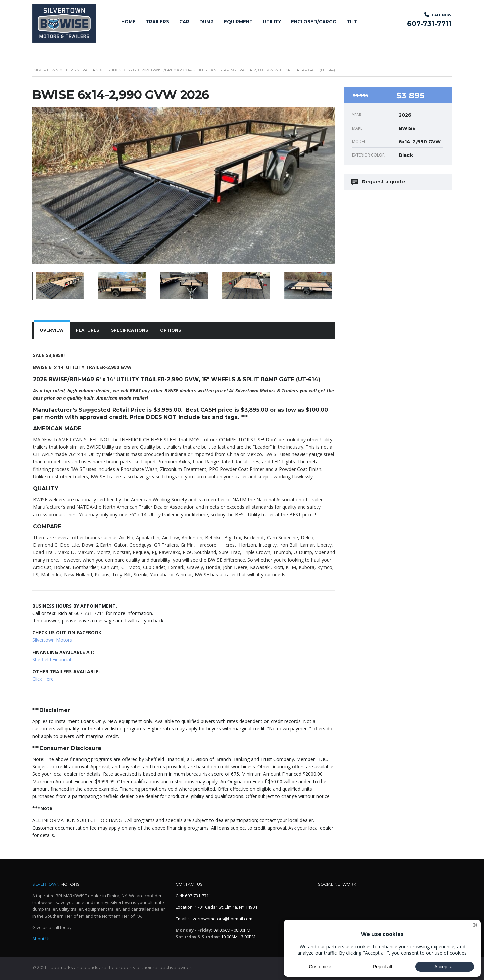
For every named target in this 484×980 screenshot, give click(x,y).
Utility (272, 21)
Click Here (43, 679)
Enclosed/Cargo (314, 21)
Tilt (352, 21)
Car (184, 21)
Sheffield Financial (52, 659)
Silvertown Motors (52, 640)
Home (128, 21)
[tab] (52, 330)
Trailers (157, 21)
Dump (207, 21)
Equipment (238, 21)
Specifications (130, 330)
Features (87, 330)
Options (171, 330)
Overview (52, 330)
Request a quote (379, 182)
